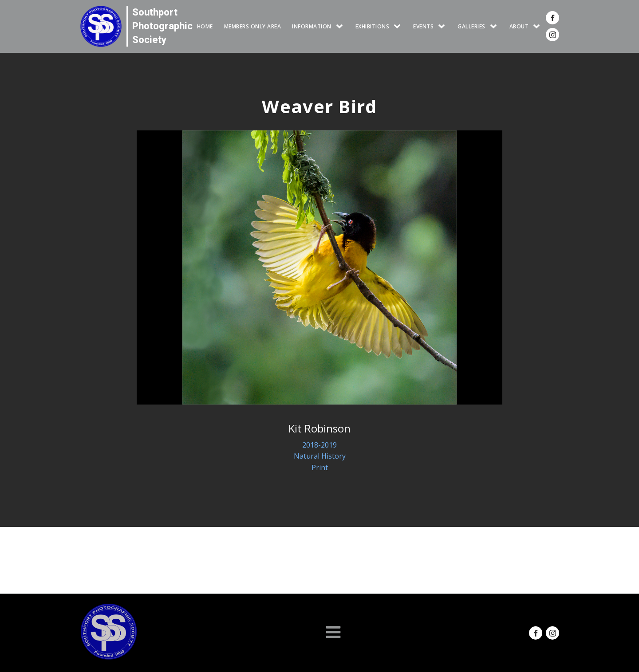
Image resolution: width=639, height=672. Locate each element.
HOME (205, 26)
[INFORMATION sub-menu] (341, 26)
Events (423, 26)
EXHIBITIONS (373, 26)
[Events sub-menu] (443, 26)
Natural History (320, 456)
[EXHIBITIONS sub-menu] (399, 26)
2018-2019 (319, 445)
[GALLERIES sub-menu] (495, 26)
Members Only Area (253, 26)
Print (320, 468)
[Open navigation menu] (333, 633)
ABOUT (519, 26)
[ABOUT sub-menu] (538, 26)
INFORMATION (312, 26)
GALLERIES (471, 26)
